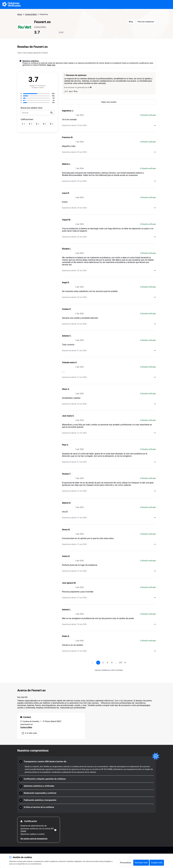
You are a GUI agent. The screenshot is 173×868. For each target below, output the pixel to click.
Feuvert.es (44, 14)
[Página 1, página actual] (98, 663)
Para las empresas (146, 22)
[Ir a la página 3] (107, 663)
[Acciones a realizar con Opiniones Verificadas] (155, 125)
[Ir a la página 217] (121, 663)
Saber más (51, 65)
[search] (52, 113)
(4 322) (61, 32)
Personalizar (126, 863)
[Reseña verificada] (141, 115)
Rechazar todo (141, 863)
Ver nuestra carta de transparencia (34, 839)
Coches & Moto (31, 14)
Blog (131, 22)
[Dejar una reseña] (109, 102)
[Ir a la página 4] (112, 663)
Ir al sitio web (29, 733)
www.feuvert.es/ (27, 724)
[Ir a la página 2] (103, 663)
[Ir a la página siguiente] (125, 663)
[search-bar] (38, 113)
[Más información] (55, 830)
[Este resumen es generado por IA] (91, 87)
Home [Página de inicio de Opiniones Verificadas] (20, 14)
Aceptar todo (157, 863)
